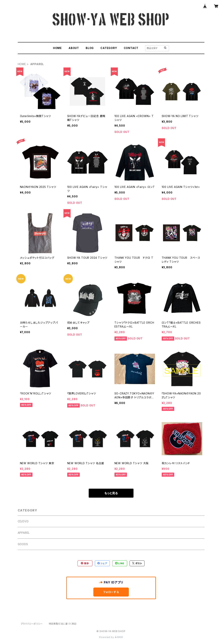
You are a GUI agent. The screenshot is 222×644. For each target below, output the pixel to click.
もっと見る (111, 493)
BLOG (90, 48)
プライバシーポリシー (32, 624)
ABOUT (74, 48)
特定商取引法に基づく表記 (63, 624)
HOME (57, 48)
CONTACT (131, 48)
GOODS (23, 544)
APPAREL (24, 533)
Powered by (111, 637)
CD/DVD (23, 521)
